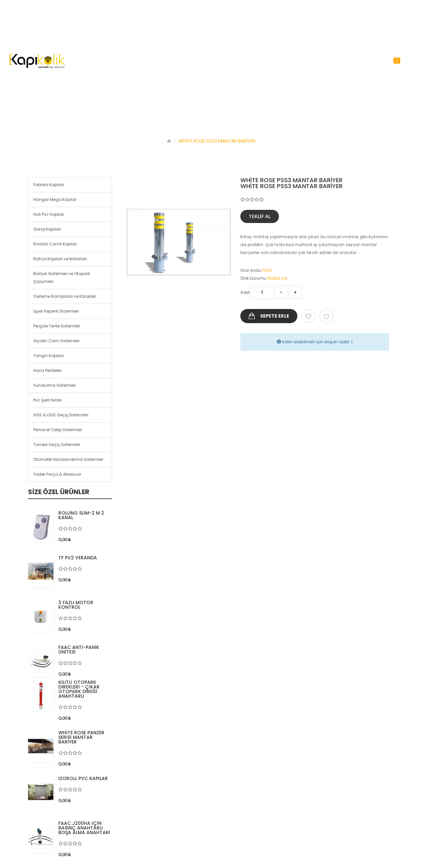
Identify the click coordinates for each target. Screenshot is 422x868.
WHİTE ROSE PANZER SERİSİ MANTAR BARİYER (81, 737)
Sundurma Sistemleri (55, 385)
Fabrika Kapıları (49, 185)
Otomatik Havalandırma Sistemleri (68, 459)
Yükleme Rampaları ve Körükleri (65, 296)
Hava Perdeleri (47, 370)
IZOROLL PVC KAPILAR (83, 778)
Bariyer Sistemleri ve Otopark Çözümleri (62, 278)
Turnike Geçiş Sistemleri (57, 445)
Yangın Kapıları (49, 356)
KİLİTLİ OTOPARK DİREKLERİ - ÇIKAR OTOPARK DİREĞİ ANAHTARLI (79, 689)
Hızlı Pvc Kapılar (49, 214)
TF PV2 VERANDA (78, 558)
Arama (412, 60)
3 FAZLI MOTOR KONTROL (76, 605)
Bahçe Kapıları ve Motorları (60, 259)
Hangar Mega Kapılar (55, 199)
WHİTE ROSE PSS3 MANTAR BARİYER (217, 141)
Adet (245, 292)
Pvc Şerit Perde (47, 400)
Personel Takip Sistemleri (58, 430)
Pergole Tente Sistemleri (57, 326)
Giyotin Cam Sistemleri (56, 341)
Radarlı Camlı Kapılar (55, 244)
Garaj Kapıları (47, 229)
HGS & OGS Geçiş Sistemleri (61, 415)
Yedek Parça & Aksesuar (57, 474)
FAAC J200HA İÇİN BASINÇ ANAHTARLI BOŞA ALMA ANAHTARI (84, 828)
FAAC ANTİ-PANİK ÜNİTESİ (79, 650)
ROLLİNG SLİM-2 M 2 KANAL (81, 515)
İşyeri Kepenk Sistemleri (56, 311)
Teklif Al (260, 216)
